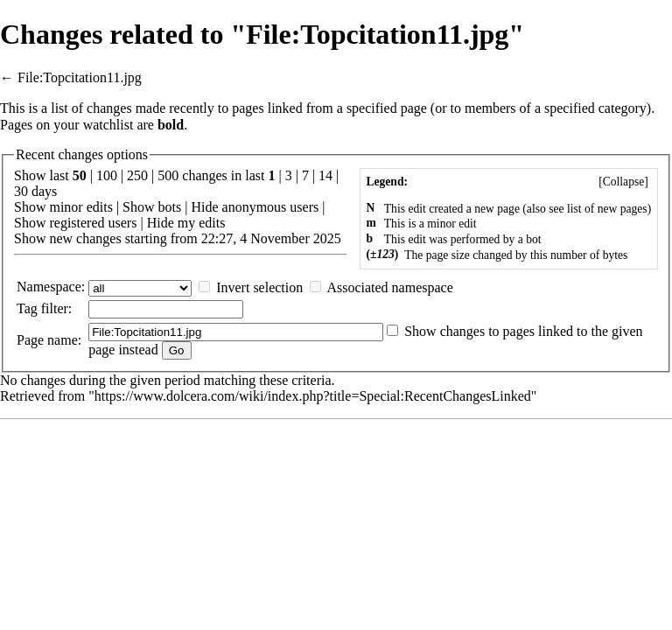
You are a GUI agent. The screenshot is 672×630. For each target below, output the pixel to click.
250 (137, 175)
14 (325, 175)
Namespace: (51, 287)
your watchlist (93, 125)
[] (623, 182)
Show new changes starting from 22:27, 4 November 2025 (178, 238)
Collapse (624, 182)
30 (21, 191)
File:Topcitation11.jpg (80, 77)
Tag (27, 308)
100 (107, 175)
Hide (204, 207)
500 (168, 175)
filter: (44, 308)
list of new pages (607, 209)
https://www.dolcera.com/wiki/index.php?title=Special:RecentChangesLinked (313, 396)
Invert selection (259, 287)
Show (30, 207)
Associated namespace (389, 287)
